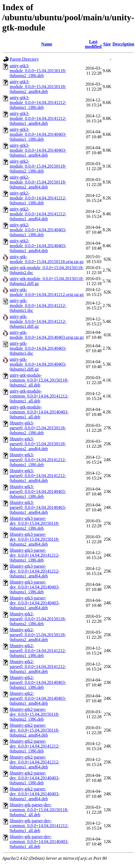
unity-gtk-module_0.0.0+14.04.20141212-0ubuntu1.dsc (38, 305)
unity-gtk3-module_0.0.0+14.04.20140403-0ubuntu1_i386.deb (38, 134)
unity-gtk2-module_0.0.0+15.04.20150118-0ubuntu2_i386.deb (38, 166)
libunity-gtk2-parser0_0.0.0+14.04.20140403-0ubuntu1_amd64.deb (38, 698)
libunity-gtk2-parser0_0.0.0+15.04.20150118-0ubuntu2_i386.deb (38, 619)
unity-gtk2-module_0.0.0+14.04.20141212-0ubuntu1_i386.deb (38, 198)
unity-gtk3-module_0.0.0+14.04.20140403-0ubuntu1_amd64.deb (38, 150)
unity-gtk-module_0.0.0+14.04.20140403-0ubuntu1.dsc (38, 348)
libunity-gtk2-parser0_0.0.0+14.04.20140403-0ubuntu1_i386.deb (38, 682)
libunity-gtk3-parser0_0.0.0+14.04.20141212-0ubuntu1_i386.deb (38, 460)
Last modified (93, 44)
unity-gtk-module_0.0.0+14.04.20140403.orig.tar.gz (47, 335)
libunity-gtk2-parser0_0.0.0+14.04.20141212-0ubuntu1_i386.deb (38, 651)
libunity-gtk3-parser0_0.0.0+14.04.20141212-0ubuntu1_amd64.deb (38, 476)
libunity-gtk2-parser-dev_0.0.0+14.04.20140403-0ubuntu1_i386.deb (35, 778)
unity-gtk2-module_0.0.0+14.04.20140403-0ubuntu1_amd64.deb (38, 246)
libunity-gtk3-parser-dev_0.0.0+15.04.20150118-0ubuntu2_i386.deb (35, 523)
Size (107, 44)
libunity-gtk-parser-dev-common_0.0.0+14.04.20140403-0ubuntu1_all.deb (39, 842)
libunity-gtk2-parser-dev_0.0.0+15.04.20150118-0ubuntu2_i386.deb (35, 714)
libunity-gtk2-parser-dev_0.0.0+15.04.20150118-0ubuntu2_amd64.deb (35, 730)
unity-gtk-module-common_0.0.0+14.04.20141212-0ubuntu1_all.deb (39, 396)
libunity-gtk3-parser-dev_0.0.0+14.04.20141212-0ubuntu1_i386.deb (35, 555)
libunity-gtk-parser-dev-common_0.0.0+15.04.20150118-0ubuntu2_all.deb (39, 810)
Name (47, 44)
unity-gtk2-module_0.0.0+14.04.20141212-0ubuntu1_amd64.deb (38, 214)
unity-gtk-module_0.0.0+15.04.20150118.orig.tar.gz (47, 259)
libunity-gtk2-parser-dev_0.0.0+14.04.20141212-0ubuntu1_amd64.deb (35, 762)
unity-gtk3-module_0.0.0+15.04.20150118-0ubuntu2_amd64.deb (38, 87)
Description (123, 44)
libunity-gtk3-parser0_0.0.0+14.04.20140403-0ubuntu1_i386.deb (38, 491)
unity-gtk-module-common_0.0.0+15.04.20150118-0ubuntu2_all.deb (39, 380)
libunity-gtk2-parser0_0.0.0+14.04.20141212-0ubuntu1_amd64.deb (38, 666)
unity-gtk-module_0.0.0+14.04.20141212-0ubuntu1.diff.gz (38, 321)
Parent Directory (24, 59)
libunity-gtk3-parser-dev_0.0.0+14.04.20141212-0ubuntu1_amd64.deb (35, 571)
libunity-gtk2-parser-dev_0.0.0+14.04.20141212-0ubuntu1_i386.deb (35, 746)
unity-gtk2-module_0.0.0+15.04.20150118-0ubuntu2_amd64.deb (38, 182)
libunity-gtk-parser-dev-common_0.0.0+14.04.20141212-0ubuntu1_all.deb (39, 826)
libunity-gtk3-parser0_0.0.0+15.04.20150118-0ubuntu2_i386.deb (38, 428)
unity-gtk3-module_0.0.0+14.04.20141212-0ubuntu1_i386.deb (38, 102)
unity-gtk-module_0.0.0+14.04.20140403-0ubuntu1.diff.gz (38, 364)
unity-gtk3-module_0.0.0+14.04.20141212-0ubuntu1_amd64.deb (38, 118)
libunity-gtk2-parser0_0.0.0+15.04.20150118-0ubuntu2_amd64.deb (38, 635)
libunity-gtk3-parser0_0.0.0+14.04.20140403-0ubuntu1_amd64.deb (38, 507)
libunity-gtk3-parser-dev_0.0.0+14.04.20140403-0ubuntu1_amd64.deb (35, 603)
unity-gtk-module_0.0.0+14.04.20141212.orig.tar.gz (47, 292)
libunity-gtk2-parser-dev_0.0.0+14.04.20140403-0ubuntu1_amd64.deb (35, 794)
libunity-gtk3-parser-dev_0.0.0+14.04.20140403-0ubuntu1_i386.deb (35, 587)
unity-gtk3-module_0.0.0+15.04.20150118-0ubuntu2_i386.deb (38, 71)
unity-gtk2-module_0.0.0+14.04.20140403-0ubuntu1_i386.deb (38, 230)
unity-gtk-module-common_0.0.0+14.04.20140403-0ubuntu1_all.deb (39, 412)
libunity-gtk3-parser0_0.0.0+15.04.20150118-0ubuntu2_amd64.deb (38, 444)
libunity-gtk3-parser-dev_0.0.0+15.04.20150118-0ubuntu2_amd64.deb (35, 539)
